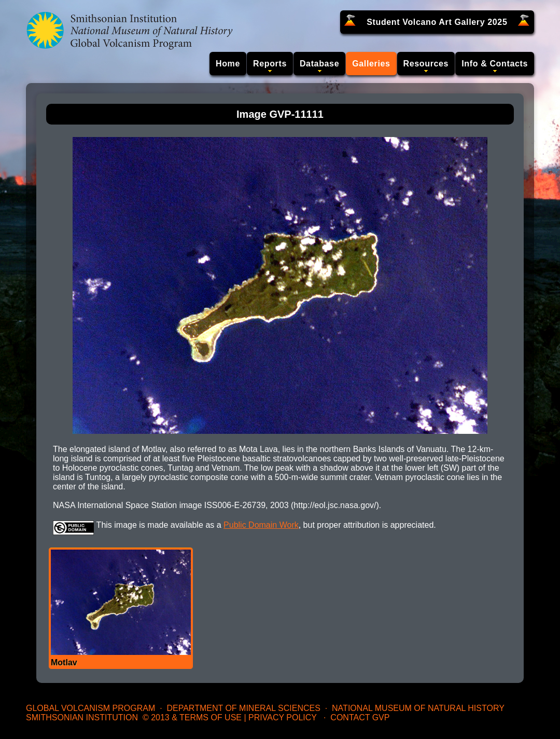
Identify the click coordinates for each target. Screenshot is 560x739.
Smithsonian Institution (82, 717)
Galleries (371, 64)
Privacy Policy (283, 717)
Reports (270, 64)
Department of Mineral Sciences (243, 708)
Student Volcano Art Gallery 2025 (437, 22)
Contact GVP (360, 717)
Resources (426, 64)
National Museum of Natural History (418, 708)
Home (228, 64)
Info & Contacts (495, 64)
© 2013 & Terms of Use (192, 717)
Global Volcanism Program (90, 708)
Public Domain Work (261, 525)
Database (319, 64)
